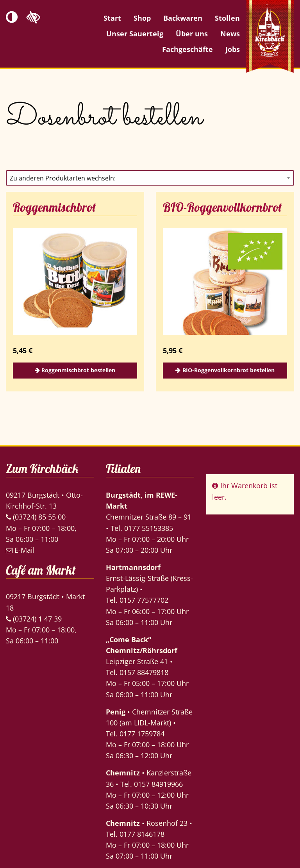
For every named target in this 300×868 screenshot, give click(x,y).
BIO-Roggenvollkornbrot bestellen (229, 370)
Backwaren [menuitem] (183, 18)
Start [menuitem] (112, 18)
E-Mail (20, 550)
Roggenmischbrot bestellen (78, 370)
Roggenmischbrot (54, 207)
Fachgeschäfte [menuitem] (187, 49)
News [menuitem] (230, 34)
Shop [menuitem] (142, 18)
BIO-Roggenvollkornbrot (222, 207)
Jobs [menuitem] (233, 49)
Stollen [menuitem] (227, 18)
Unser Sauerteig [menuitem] (135, 34)
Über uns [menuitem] (192, 34)
